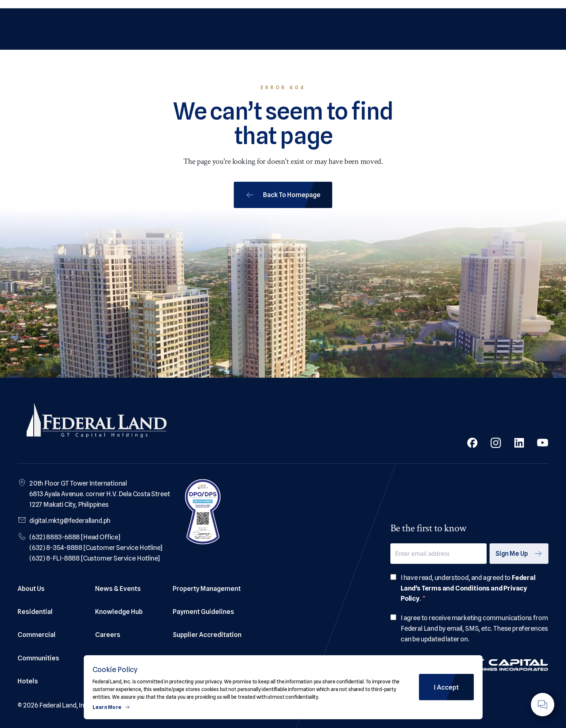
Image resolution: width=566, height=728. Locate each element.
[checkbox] (393, 577)
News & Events (118, 589)
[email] (438, 554)
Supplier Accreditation (207, 635)
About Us (31, 589)
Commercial (37, 635)
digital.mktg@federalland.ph (70, 520)
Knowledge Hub (119, 612)
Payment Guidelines (203, 612)
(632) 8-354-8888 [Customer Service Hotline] (96, 548)
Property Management (207, 589)
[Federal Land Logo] (97, 422)
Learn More (112, 707)
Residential (35, 612)
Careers (108, 635)
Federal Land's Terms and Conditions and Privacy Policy (468, 588)
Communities (38, 658)
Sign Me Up (519, 554)
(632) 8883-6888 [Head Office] (75, 537)
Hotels (28, 681)
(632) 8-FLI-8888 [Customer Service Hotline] (95, 558)
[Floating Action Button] (543, 705)
